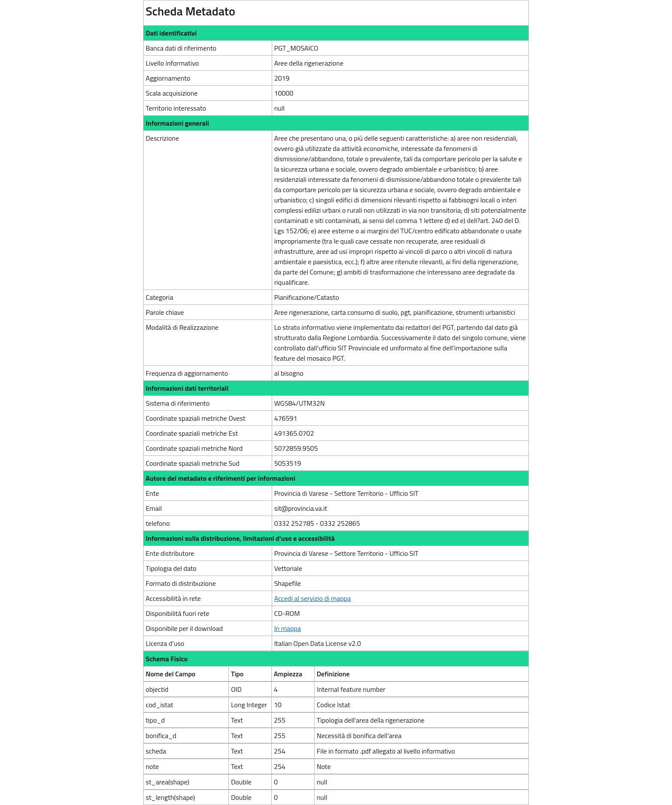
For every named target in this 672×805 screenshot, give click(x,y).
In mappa (288, 628)
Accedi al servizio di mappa (313, 598)
